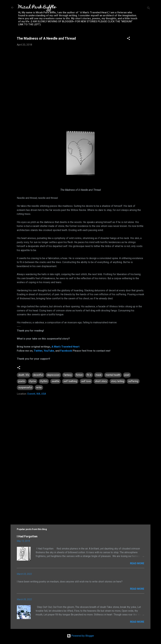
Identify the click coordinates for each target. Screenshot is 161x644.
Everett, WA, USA (37, 394)
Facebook (66, 351)
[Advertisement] (80, 493)
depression (53, 375)
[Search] (149, 9)
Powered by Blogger (80, 636)
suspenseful (25, 387)
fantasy (68, 375)
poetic (22, 381)
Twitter (38, 351)
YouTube (49, 351)
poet (127, 375)
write (39, 387)
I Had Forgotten (27, 536)
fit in (89, 375)
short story (101, 381)
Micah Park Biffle (37, 7)
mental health (113, 375)
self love (86, 381)
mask (99, 375)
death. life (24, 375)
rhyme (33, 381)
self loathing (70, 381)
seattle (55, 381)
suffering (133, 381)
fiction (79, 375)
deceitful (38, 375)
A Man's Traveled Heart (65, 347)
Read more (137, 563)
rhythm (44, 381)
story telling (118, 381)
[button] (128, 39)
